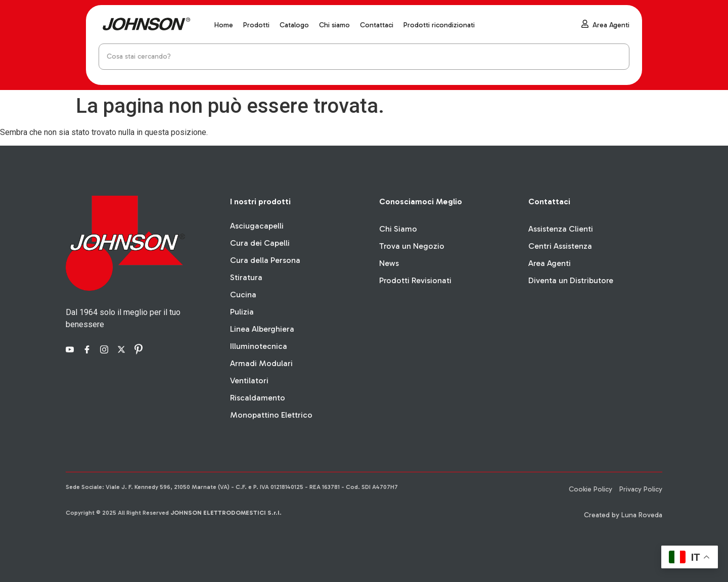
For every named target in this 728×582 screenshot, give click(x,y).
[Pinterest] (140, 349)
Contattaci (377, 25)
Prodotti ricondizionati (439, 25)
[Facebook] (88, 349)
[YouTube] (71, 349)
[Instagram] (106, 349)
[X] (123, 349)
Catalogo (294, 25)
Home (224, 25)
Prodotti (256, 25)
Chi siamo (334, 25)
